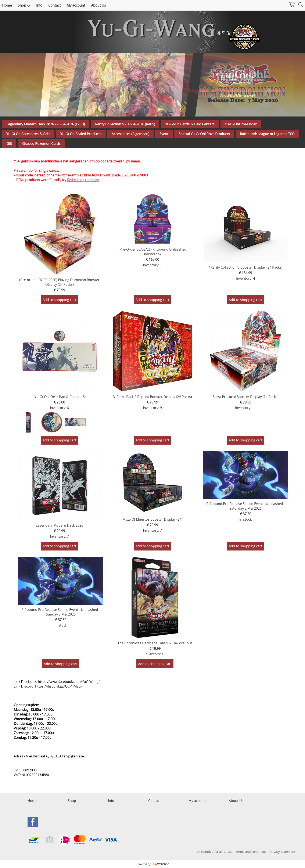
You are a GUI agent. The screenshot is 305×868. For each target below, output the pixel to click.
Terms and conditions (251, 852)
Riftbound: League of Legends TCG (267, 134)
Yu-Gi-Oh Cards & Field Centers (190, 124)
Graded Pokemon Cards (41, 144)
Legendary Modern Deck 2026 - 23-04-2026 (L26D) (46, 124)
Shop (24, 5)
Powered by (152, 864)
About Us (98, 5)
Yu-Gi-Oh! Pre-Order (241, 124)
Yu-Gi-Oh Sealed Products (81, 134)
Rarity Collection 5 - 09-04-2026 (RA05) (125, 124)
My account (76, 5)
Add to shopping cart (59, 300)
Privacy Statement (283, 852)
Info (39, 5)
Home (7, 5)
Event (164, 134)
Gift (9, 144)
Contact (55, 5)
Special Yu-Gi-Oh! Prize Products (204, 134)
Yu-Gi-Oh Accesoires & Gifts (28, 134)
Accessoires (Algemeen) (130, 134)
